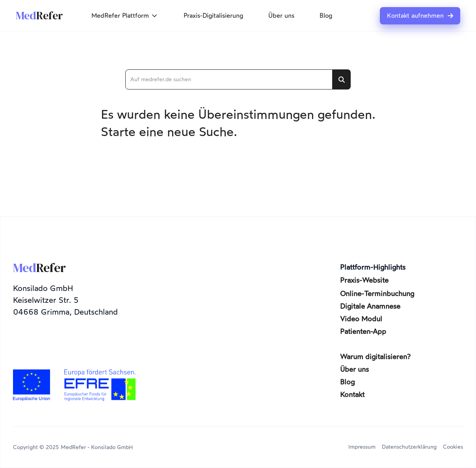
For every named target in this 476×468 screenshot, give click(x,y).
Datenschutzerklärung (409, 447)
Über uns (281, 16)
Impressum (362, 447)
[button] (125, 16)
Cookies (453, 447)
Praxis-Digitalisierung (213, 16)
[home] (39, 16)
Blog (326, 16)
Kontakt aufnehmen (420, 16)
